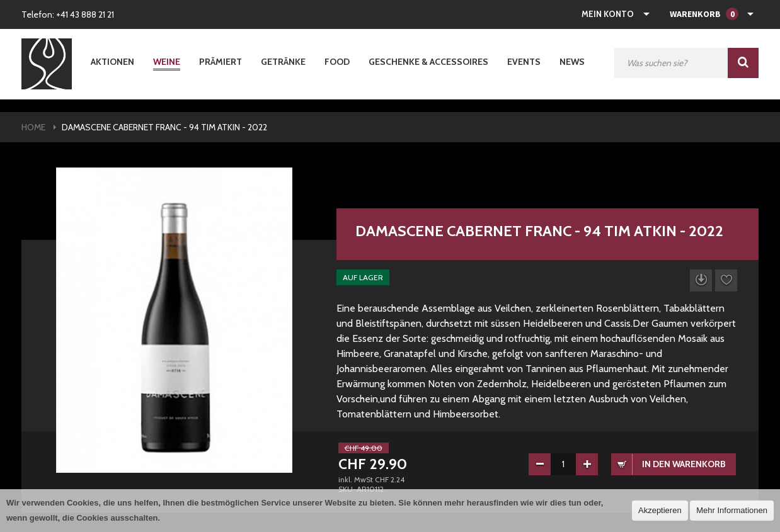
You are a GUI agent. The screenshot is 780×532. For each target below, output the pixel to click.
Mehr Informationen (732, 510)
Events (524, 62)
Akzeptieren (660, 510)
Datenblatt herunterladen (701, 280)
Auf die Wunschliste (726, 280)
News (572, 62)
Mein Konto (608, 14)
